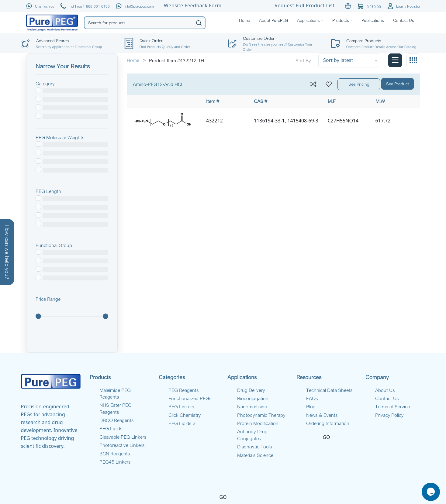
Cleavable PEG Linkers (123, 437)
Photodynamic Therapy (261, 415)
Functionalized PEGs (190, 398)
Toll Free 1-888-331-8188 (89, 6)
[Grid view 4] (413, 60)
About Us (385, 390)
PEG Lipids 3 (182, 423)
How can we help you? (7, 252)
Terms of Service (392, 406)
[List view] (395, 60)
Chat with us (45, 6)
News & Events (322, 415)
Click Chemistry (185, 415)
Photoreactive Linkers (122, 445)
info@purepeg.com (139, 6)
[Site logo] (52, 22)
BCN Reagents (115, 454)
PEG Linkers (181, 406)
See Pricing (359, 84)
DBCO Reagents (117, 420)
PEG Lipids (111, 428)
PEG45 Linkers (115, 462)
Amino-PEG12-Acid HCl (157, 84)
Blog (311, 406)
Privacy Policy (389, 415)
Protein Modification (258, 423)
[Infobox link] (378, 43)
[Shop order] (349, 60)
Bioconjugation (253, 398)
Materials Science (255, 455)
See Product (398, 84)
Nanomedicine (252, 406)
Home (134, 60)
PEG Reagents (184, 390)
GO (326, 437)
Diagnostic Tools (255, 447)
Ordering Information (328, 423)
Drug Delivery (251, 390)
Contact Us (387, 398)
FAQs (312, 398)
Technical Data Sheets (329, 390)
